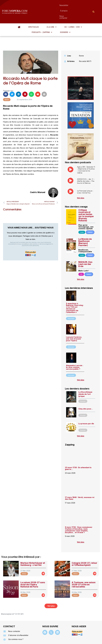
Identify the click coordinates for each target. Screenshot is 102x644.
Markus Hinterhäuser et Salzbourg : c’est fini (33, 546)
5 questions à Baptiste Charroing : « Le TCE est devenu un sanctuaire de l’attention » (75, 290)
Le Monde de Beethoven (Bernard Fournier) (85, 224)
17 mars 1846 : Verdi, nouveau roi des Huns (80, 480)
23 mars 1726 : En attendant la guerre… (78, 450)
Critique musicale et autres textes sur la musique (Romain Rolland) (86, 197)
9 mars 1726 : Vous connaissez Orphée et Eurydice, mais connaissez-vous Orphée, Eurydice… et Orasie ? (79, 512)
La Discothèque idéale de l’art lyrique (85, 376)
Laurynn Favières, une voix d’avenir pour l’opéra (74, 321)
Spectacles (21, 14)
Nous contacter (70, 5)
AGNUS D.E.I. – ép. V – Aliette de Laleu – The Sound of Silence (86, 163)
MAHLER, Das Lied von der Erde (85, 246)
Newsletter (45, 5)
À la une (33, 14)
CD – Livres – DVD (49, 14)
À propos (57, 5)
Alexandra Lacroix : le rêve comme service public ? (75, 349)
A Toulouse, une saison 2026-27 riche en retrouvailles (84, 566)
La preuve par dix (86, 405)
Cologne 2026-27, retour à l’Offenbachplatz (84, 546)
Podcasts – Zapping (69, 14)
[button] (33, 14)
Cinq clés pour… (86, 391)
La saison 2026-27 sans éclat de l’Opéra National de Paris (33, 566)
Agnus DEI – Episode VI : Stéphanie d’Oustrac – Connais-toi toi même (86, 152)
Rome (81, 38)
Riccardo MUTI (85, 43)
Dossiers (86, 14)
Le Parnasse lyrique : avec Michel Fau (85, 174)
